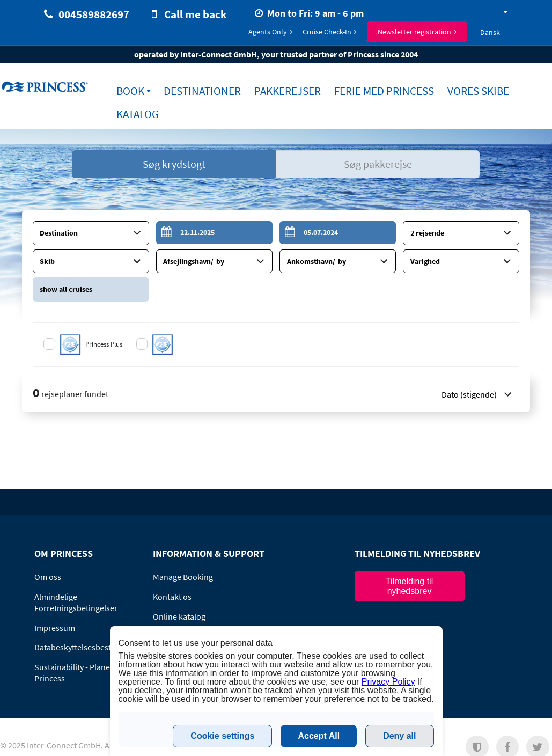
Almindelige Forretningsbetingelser (76, 600)
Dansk (490, 32)
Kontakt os (172, 594)
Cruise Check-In (327, 32)
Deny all (399, 736)
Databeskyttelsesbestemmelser (91, 645)
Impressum (55, 626)
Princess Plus (105, 342)
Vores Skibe (478, 91)
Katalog (138, 114)
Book (130, 91)
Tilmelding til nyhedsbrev (409, 584)
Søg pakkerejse (378, 164)
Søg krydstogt (174, 164)
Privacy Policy (388, 682)
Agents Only (268, 32)
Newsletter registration (414, 32)
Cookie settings (222, 736)
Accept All (319, 736)
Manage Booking (183, 575)
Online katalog (179, 614)
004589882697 (94, 14)
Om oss (48, 575)
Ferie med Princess (384, 91)
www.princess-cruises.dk (46, 86)
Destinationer (202, 91)
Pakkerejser (288, 91)
